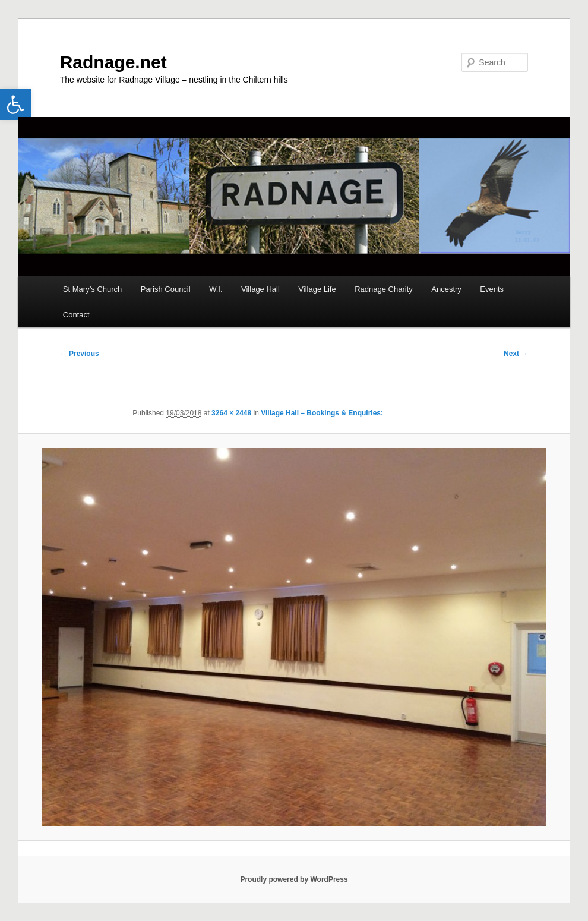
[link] (15, 105)
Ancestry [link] (446, 289)
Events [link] (492, 289)
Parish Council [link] (166, 289)
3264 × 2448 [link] (231, 413)
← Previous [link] (80, 354)
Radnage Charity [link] (384, 289)
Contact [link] (76, 315)
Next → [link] (516, 354)
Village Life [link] (317, 289)
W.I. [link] (216, 289)
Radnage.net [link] (113, 62)
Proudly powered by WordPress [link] (294, 879)
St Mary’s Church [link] (92, 289)
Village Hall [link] (260, 289)
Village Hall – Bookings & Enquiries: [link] (322, 413)
